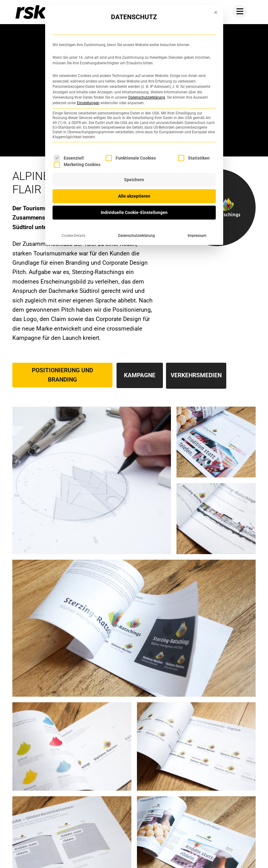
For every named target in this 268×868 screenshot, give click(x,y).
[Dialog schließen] (216, 12)
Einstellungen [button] (88, 103)
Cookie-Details (73, 236)
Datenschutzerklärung (147, 97)
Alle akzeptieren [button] (134, 196)
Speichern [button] (134, 180)
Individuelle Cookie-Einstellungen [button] (134, 212)
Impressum (197, 236)
